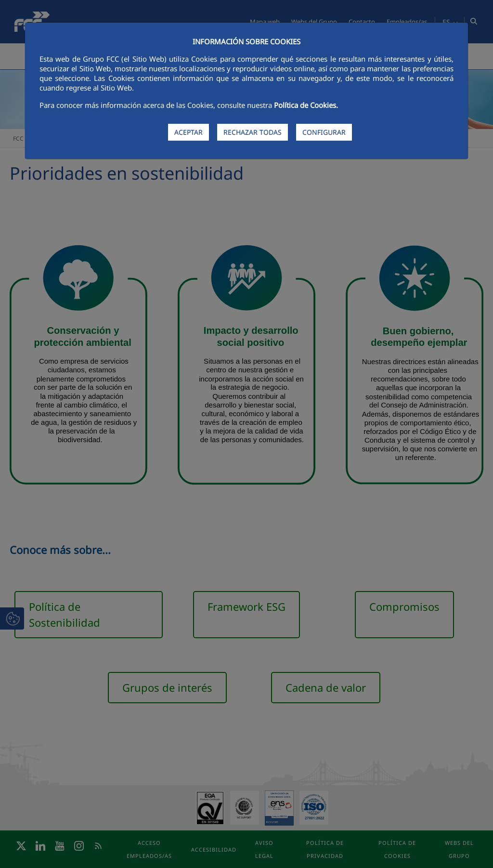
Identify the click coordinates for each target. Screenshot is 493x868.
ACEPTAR (188, 132)
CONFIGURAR (324, 132)
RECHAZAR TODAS (253, 132)
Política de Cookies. (306, 105)
